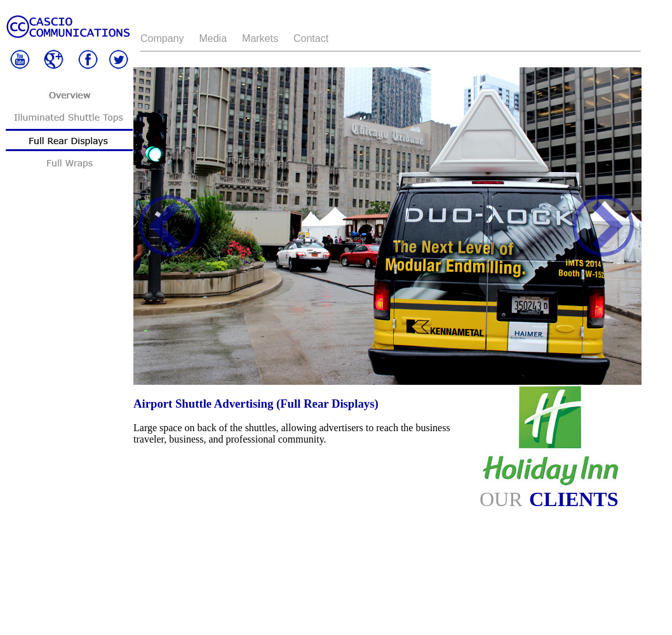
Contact (311, 38)
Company (162, 38)
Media (213, 38)
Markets (260, 38)
